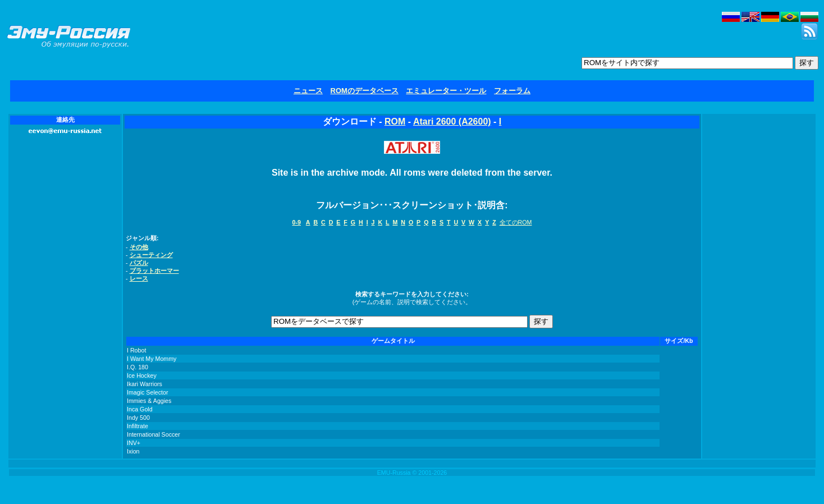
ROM (395, 122)
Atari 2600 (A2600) (452, 122)
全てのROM (516, 222)
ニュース (308, 91)
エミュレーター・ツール (446, 91)
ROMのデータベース (365, 91)
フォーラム (512, 91)
